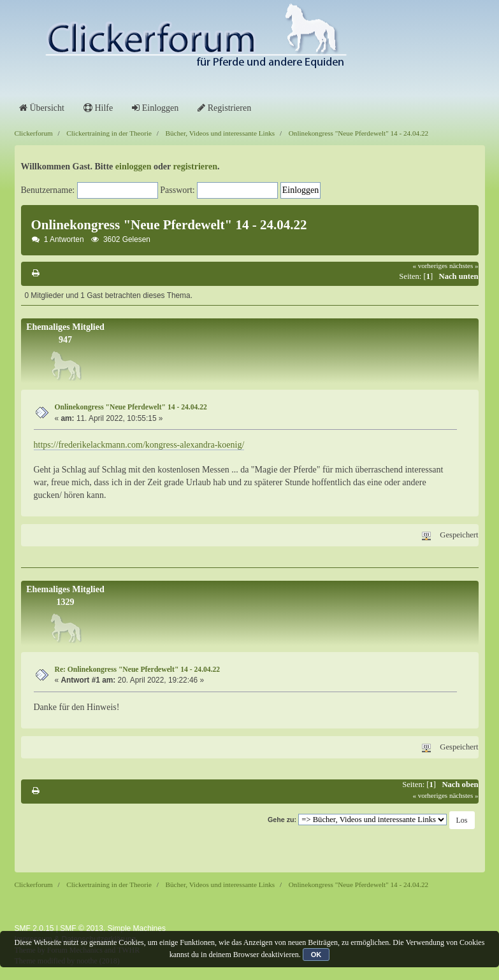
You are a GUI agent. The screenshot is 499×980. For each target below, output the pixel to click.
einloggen (134, 167)
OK (316, 955)
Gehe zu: (282, 820)
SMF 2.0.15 (34, 928)
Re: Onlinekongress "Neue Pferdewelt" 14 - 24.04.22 (138, 670)
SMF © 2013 (82, 928)
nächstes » (464, 266)
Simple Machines (137, 928)
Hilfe (98, 108)
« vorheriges (430, 266)
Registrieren (224, 108)
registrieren (195, 167)
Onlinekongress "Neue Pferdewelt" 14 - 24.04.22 (131, 407)
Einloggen (155, 108)
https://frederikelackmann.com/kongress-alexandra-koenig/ (139, 445)
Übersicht (42, 108)
